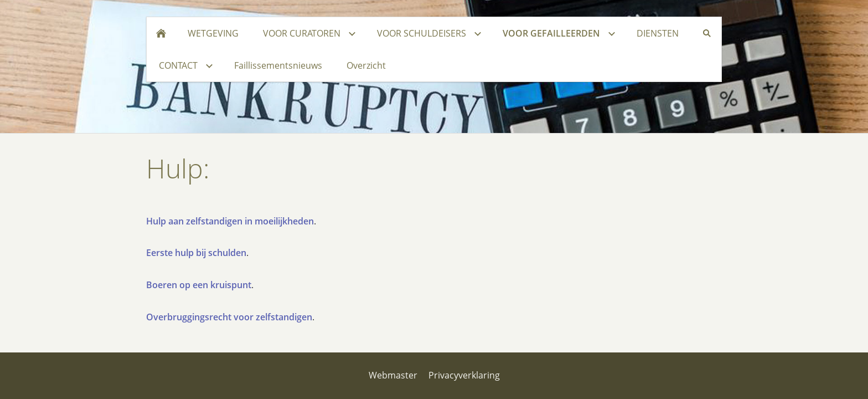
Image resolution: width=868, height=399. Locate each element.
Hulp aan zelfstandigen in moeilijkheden (230, 221)
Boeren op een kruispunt (199, 285)
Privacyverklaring (464, 375)
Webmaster (393, 375)
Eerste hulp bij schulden (196, 253)
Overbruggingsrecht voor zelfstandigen (229, 317)
